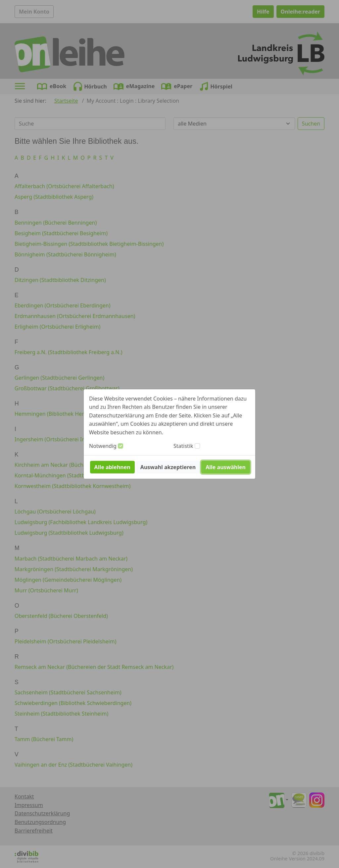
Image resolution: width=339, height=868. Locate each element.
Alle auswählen (226, 467)
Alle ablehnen (112, 467)
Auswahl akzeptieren (168, 467)
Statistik (183, 446)
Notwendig (103, 446)
